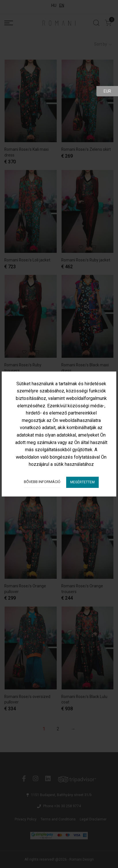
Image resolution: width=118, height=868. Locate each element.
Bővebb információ (42, 482)
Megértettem (82, 482)
